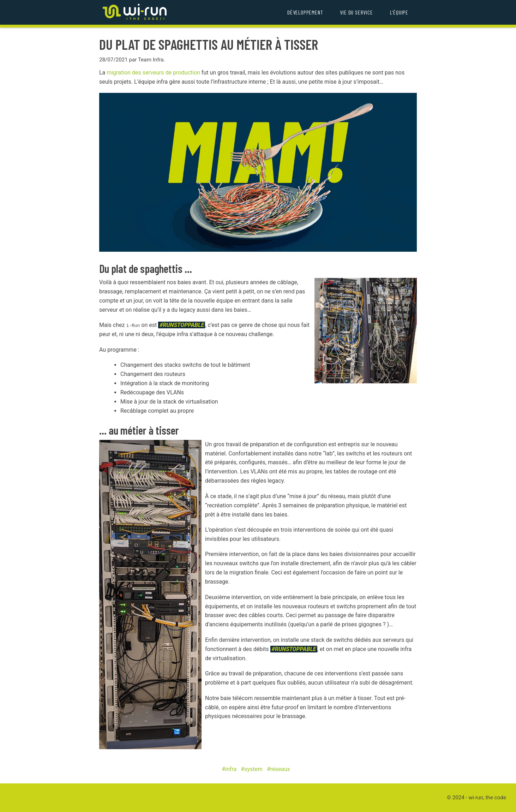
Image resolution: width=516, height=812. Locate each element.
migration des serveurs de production (153, 73)
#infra (229, 769)
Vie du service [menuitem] (356, 12)
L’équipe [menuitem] (399, 12)
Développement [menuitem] (305, 12)
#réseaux (278, 769)
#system (252, 769)
